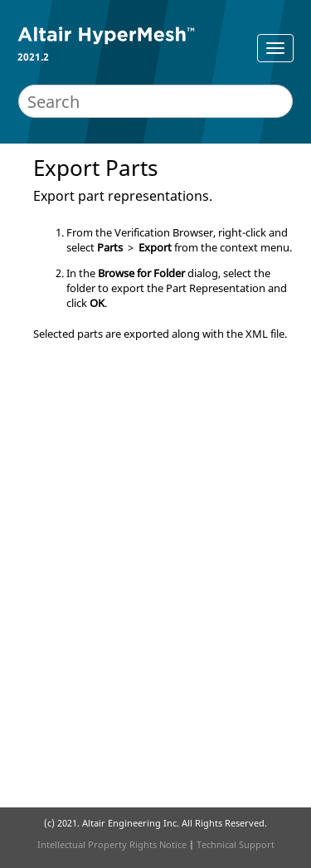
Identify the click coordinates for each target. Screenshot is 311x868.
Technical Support (236, 844)
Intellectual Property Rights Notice (112, 844)
